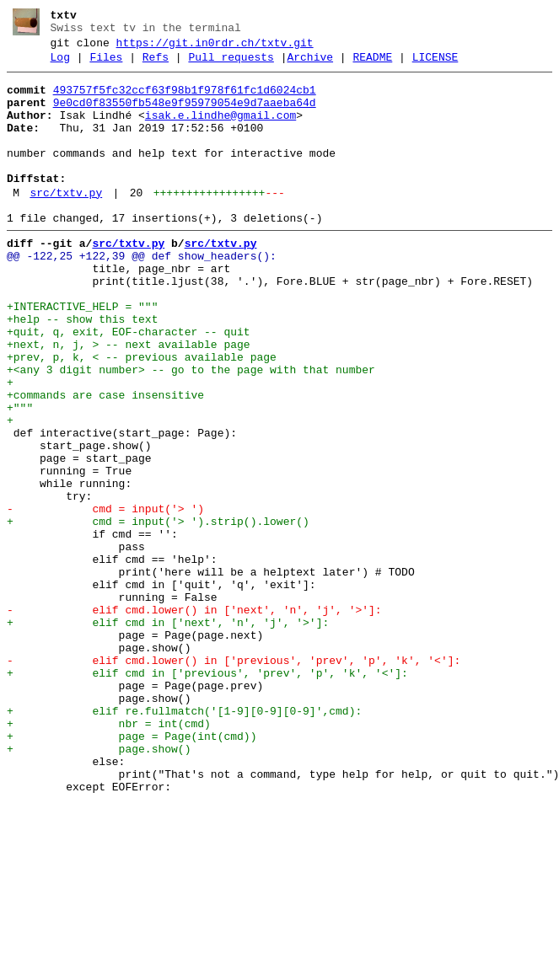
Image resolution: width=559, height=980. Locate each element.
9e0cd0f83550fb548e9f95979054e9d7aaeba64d (185, 115)
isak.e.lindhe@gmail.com (220, 131)
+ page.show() (99, 886)
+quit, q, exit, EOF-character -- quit (129, 385)
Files (106, 65)
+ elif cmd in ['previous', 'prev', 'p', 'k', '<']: (207, 795)
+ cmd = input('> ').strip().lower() (158, 613)
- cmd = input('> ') (105, 597)
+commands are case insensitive (105, 461)
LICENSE (435, 65)
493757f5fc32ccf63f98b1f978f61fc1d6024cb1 (185, 100)
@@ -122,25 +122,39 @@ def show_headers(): (142, 294)
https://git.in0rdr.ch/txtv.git (215, 48)
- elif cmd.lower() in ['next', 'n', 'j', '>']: (194, 719)
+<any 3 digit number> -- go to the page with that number (191, 431)
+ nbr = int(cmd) (109, 855)
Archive (310, 65)
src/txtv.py (66, 223)
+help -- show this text (82, 370)
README (372, 65)
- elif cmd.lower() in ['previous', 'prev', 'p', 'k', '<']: (234, 779)
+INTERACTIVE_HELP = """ (82, 355)
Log (60, 65)
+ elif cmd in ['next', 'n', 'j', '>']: (168, 734)
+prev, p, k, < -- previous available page (142, 415)
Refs (156, 65)
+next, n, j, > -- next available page (129, 400)
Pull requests (231, 65)
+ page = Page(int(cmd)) (132, 870)
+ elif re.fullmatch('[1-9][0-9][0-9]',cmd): (184, 840)
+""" (20, 476)
